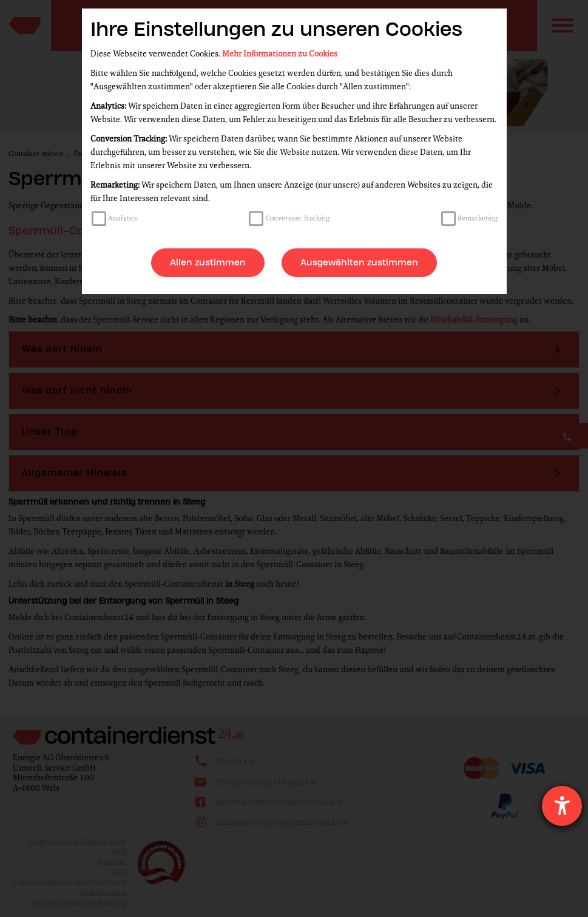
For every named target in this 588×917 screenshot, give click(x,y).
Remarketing (478, 218)
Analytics (123, 218)
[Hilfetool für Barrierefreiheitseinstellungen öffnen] (562, 806)
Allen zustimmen (208, 262)
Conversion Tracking (298, 218)
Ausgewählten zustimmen (359, 262)
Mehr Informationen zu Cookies (280, 54)
